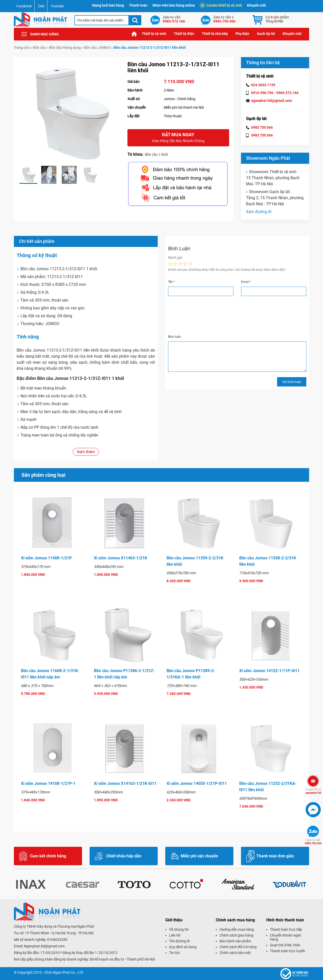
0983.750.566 (313, 842)
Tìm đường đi (179, 941)
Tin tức (174, 953)
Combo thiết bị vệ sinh (222, 5)
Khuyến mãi (257, 5)
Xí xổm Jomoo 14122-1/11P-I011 (269, 671)
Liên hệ (175, 935)
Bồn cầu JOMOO (97, 48)
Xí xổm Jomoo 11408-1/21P (46, 558)
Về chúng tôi (179, 929)
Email (246, 282)
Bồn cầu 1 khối (156, 154)
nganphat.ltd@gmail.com (272, 101)
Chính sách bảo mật (235, 953)
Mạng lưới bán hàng (108, 5)
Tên (171, 282)
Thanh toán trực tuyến (288, 951)
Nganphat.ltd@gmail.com (44, 946)
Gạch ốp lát (266, 34)
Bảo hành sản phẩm (235, 941)
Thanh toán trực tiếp (286, 929)
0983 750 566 (262, 127)
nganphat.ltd (313, 791)
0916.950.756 (262, 93)
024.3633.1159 (263, 85)
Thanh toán (138, 5)
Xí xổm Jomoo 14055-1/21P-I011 (197, 783)
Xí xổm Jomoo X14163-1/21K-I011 (125, 783)
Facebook (24, 6)
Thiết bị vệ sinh (154, 34)
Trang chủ (134, 34)
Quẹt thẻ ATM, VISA (285, 945)
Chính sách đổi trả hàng (238, 947)
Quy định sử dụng (183, 947)
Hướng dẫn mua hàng (237, 929)
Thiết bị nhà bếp (215, 34)
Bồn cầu (39, 48)
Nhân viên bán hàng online (174, 5)
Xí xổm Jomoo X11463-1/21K (120, 558)
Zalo (41, 6)
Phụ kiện (242, 34)
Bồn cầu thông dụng (65, 48)
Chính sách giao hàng (236, 935)
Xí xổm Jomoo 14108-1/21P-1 (48, 783)
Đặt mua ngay (178, 138)
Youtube (57, 6)
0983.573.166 (287, 93)
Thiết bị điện (184, 34)
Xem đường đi (259, 212)
